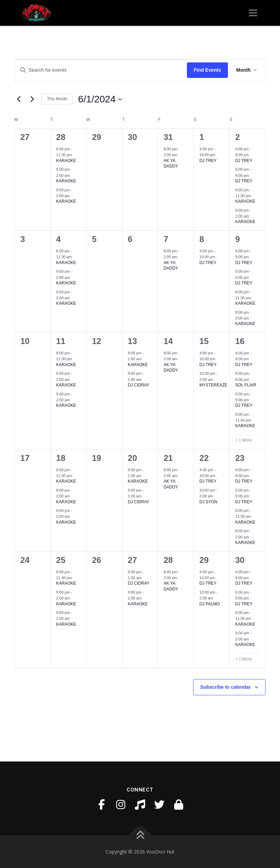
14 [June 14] (168, 341)
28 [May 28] (61, 137)
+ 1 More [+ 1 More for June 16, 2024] (243, 440)
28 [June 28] (168, 560)
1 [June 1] (202, 137)
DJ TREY (208, 161)
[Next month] (32, 99)
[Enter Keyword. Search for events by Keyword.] (101, 70)
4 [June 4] (58, 239)
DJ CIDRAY (139, 385)
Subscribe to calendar (226, 687)
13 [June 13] (133, 341)
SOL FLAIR (246, 385)
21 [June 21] (168, 458)
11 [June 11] (61, 341)
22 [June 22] (204, 458)
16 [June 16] (240, 341)
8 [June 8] (202, 239)
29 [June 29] (204, 560)
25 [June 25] (61, 560)
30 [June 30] (240, 560)
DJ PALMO (209, 604)
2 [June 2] (237, 137)
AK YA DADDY (171, 164)
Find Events (207, 70)
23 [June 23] (240, 458)
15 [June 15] (204, 341)
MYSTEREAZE (213, 385)
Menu (253, 13)
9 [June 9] (237, 239)
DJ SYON (208, 502)
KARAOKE (66, 161)
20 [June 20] (133, 458)
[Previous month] (19, 99)
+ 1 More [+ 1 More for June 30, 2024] (243, 659)
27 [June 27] (133, 560)
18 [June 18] (61, 458)
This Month (57, 99)
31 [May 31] (168, 137)
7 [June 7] (166, 239)
